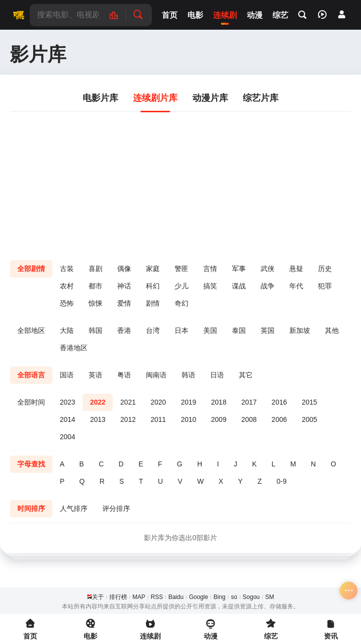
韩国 (95, 330)
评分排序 (116, 508)
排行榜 (118, 597)
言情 (210, 269)
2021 (128, 402)
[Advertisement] (180, 181)
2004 (68, 437)
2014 (68, 419)
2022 (98, 402)
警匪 (181, 269)
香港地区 (74, 348)
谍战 (239, 286)
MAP (139, 597)
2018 (219, 402)
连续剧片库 (155, 98)
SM (270, 597)
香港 (124, 330)
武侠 (268, 269)
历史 (325, 269)
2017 (249, 402)
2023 (68, 402)
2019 (189, 402)
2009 (219, 419)
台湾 (153, 330)
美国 (210, 330)
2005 (309, 419)
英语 (95, 375)
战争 (268, 286)
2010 (189, 419)
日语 (217, 375)
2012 (128, 419)
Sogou (251, 597)
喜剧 (95, 269)
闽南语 (156, 375)
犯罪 (325, 286)
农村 (67, 286)
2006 (279, 419)
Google (199, 597)
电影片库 (100, 98)
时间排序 (31, 508)
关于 (98, 597)
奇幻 (181, 303)
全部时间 (31, 402)
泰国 (239, 330)
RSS (157, 597)
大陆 (67, 330)
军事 (239, 269)
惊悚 (95, 303)
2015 (309, 402)
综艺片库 (261, 98)
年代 (296, 286)
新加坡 (300, 330)
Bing (220, 597)
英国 (268, 330)
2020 (158, 402)
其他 (332, 330)
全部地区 (31, 330)
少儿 (181, 286)
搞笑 (210, 286)
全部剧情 (31, 269)
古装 (67, 269)
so (234, 597)
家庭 (153, 269)
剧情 (153, 303)
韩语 (188, 375)
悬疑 (296, 269)
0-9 (281, 481)
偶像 (124, 269)
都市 (95, 286)
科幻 (153, 286)
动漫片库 (210, 98)
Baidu (176, 597)
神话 (124, 286)
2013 (98, 419)
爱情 (124, 303)
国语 (67, 375)
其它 (246, 375)
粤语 (124, 375)
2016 (279, 402)
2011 (158, 419)
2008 (249, 419)
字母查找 (31, 464)
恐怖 (67, 303)
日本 (181, 330)
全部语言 (31, 375)
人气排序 (74, 508)
